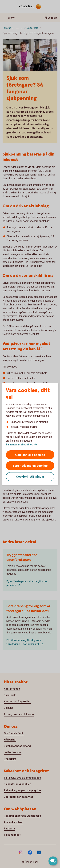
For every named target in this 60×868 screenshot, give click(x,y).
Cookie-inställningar (30, 477)
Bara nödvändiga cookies (30, 466)
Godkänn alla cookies (30, 455)
